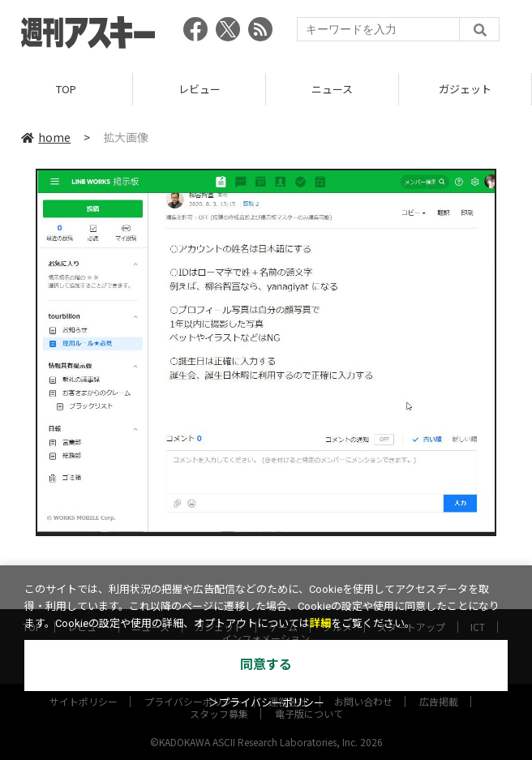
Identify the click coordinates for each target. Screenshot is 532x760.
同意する (266, 665)
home (46, 137)
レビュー (199, 89)
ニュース (332, 89)
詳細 (320, 623)
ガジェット (465, 89)
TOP (66, 89)
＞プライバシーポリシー (266, 703)
